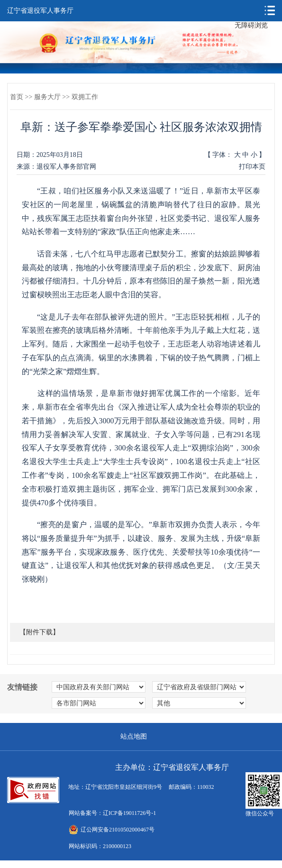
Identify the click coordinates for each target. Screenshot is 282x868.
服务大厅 (47, 97)
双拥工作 (85, 97)
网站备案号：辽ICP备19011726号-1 (112, 813)
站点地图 (134, 736)
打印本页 (252, 167)
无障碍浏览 (251, 25)
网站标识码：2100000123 (100, 846)
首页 (17, 97)
